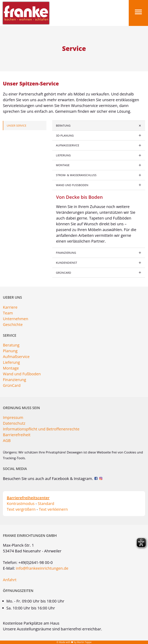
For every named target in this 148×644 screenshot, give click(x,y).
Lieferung (63, 155)
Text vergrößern (21, 509)
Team (8, 313)
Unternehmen (16, 319)
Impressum (13, 417)
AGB (7, 441)
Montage (63, 165)
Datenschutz (14, 423)
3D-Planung (65, 136)
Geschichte (13, 324)
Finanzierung (66, 253)
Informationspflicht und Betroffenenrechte (41, 429)
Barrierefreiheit (17, 435)
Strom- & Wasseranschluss (76, 175)
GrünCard (63, 273)
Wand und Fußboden (72, 185)
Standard (46, 504)
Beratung (63, 126)
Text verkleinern (53, 509)
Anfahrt (10, 580)
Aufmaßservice (68, 145)
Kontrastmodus (21, 504)
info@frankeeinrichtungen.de (42, 568)
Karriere (10, 307)
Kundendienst (66, 263)
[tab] (99, 126)
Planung (10, 351)
